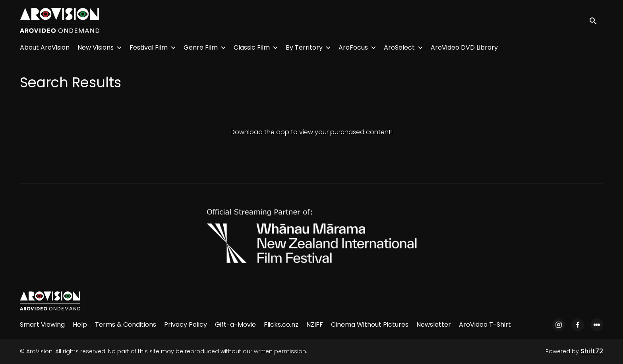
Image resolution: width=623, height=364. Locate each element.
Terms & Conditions (126, 325)
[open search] (596, 20)
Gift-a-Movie (235, 325)
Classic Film (252, 47)
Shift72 (592, 351)
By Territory (304, 47)
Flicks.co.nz (281, 325)
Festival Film (149, 47)
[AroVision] (50, 301)
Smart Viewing (42, 325)
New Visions (96, 47)
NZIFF (315, 325)
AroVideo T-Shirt (485, 325)
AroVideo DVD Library (464, 47)
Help (80, 325)
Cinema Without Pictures (370, 325)
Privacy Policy (186, 325)
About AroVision (45, 47)
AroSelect (399, 47)
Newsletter (434, 325)
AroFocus (353, 47)
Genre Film (201, 47)
